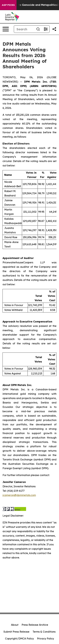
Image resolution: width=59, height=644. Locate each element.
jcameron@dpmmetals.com (19, 495)
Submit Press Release (16, 632)
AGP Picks (8, 5)
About (15, 625)
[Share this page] (54, 29)
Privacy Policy (45, 639)
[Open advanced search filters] (46, 29)
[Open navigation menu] (6, 29)
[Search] (24, 29)
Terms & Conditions (44, 632)
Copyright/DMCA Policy (19, 639)
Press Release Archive (35, 625)
